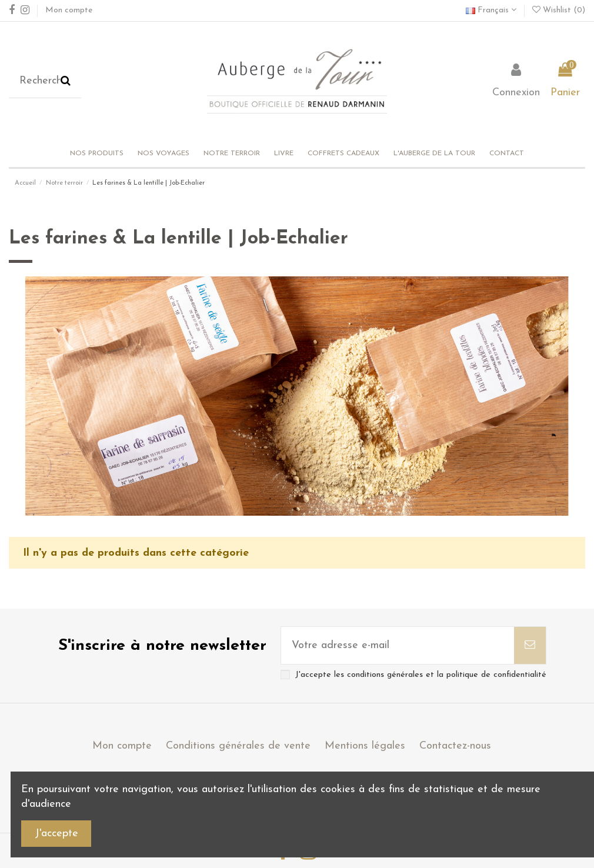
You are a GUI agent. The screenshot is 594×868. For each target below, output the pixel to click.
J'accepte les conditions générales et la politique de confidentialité (421, 675)
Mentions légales (365, 746)
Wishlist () (559, 10)
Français (491, 10)
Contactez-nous (455, 746)
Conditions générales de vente (238, 746)
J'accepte (56, 834)
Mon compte (69, 10)
